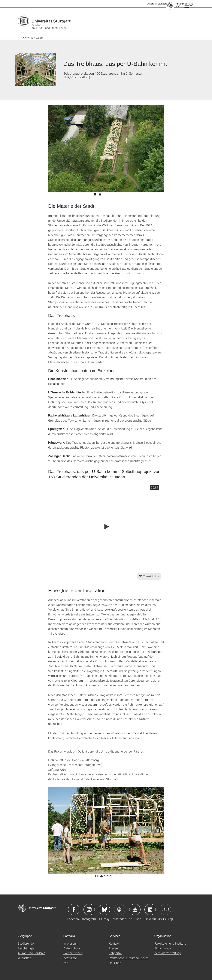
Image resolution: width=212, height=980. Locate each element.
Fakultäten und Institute (170, 943)
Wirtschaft (25, 958)
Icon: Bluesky (104, 909)
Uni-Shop (115, 963)
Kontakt (114, 943)
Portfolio (25, 38)
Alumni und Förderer (31, 953)
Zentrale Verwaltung (168, 953)
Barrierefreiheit (73, 953)
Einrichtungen (164, 948)
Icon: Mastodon (120, 909)
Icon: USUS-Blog (165, 909)
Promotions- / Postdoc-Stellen (129, 958)
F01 (182, 4)
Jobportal (115, 953)
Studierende (26, 943)
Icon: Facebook (74, 909)
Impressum (71, 943)
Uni (157, 4)
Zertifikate (70, 958)
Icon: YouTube (135, 909)
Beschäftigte (26, 948)
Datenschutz (72, 948)
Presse (113, 948)
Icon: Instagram (89, 909)
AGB (66, 963)
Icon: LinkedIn (150, 909)
